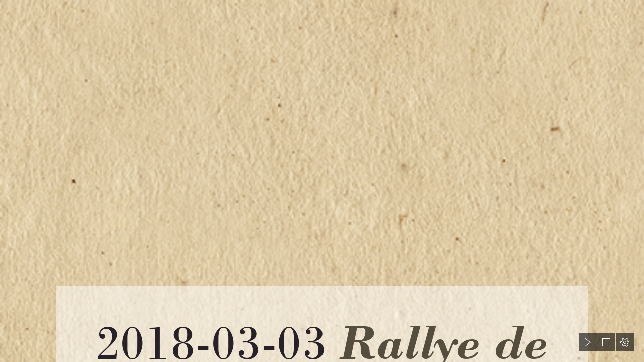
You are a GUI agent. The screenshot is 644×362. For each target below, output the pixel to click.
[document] (322, 181)
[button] (588, 342)
